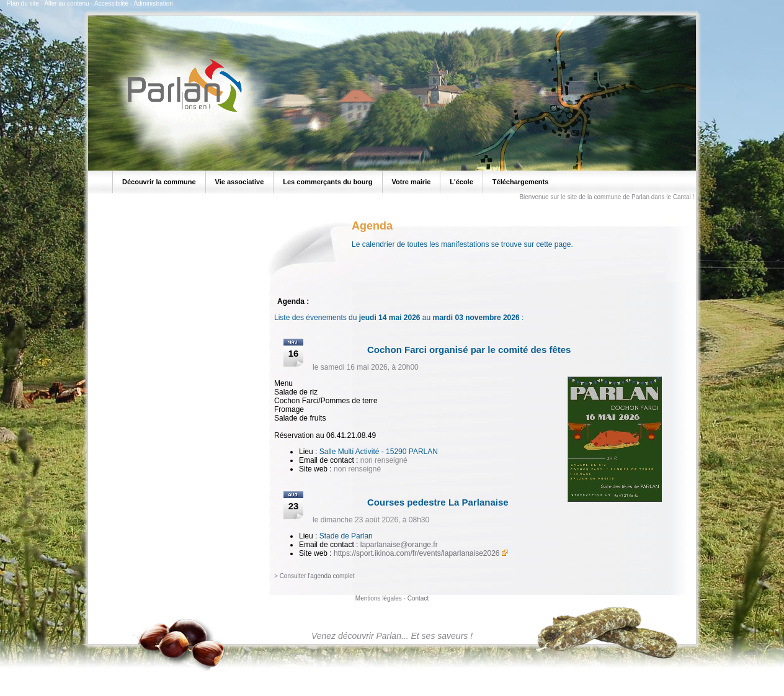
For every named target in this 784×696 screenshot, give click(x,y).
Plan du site (23, 3)
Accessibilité (111, 3)
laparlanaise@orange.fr (399, 545)
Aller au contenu (66, 3)
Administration (153, 3)
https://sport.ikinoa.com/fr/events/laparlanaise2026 (416, 553)
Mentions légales (379, 598)
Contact (418, 598)
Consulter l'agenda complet (317, 576)
